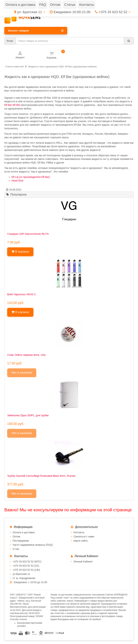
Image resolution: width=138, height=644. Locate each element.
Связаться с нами (84, 537)
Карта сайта (80, 541)
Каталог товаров (36, 31)
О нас (16, 549)
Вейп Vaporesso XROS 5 (21, 294)
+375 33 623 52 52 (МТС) (27, 562)
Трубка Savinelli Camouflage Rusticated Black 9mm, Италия (41, 476)
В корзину (20, 252)
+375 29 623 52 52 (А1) (26, 566)
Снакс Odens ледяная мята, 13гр (26, 355)
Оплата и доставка (24, 532)
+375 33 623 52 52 (113, 12)
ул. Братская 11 (30, 12)
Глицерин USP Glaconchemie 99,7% (28, 234)
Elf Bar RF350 (12, 105)
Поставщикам (21, 541)
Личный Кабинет (83, 562)
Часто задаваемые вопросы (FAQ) (33, 545)
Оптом (16, 537)
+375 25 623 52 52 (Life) (26, 570)
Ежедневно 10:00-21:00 (70, 12)
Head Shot (17, 181)
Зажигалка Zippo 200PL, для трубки (28, 415)
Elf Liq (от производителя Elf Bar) (31, 177)
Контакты (79, 532)
